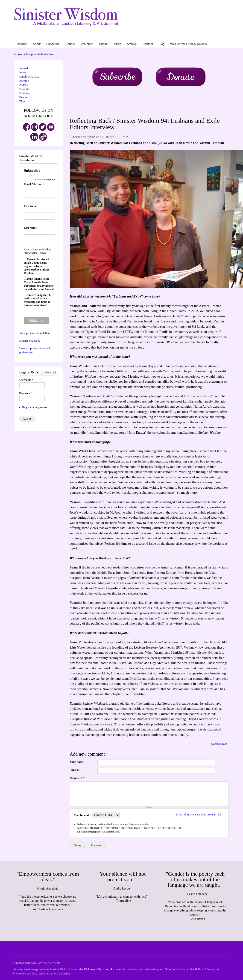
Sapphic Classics (29, 77)
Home (19, 54)
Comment (77, 778)
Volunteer (150, 37)
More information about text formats (196, 815)
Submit (160, 37)
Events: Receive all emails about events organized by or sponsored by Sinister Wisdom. (37, 266)
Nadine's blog (46, 54)
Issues (23, 72)
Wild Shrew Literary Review (212, 37)
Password (26, 393)
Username (26, 380)
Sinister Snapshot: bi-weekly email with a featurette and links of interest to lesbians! (38, 300)
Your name (77, 762)
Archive (175, 37)
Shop (167, 37)
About (119, 37)
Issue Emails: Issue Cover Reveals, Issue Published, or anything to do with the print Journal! (39, 284)
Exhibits (24, 89)
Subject (75, 770)
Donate (139, 37)
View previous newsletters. (35, 333)
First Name (31, 206)
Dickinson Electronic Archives (103, 969)
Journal (111, 37)
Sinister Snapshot (30, 341)
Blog (192, 37)
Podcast (24, 85)
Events (23, 97)
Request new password (36, 407)
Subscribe (129, 37)
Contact (185, 37)
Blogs (30, 54)
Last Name (30, 228)
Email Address (34, 184)
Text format (82, 815)
